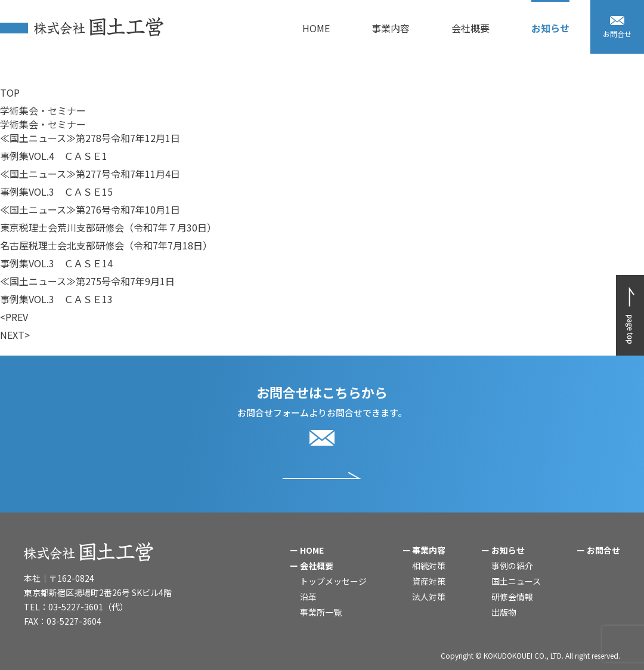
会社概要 (317, 566)
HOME (312, 550)
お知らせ (508, 550)
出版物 (504, 612)
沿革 (308, 597)
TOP (10, 92)
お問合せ (603, 550)
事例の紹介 (512, 566)
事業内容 (429, 550)
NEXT (12, 335)
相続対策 (429, 566)
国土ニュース (516, 581)
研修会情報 (512, 597)
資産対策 (429, 581)
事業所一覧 (321, 612)
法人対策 (429, 597)
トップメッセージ (333, 581)
